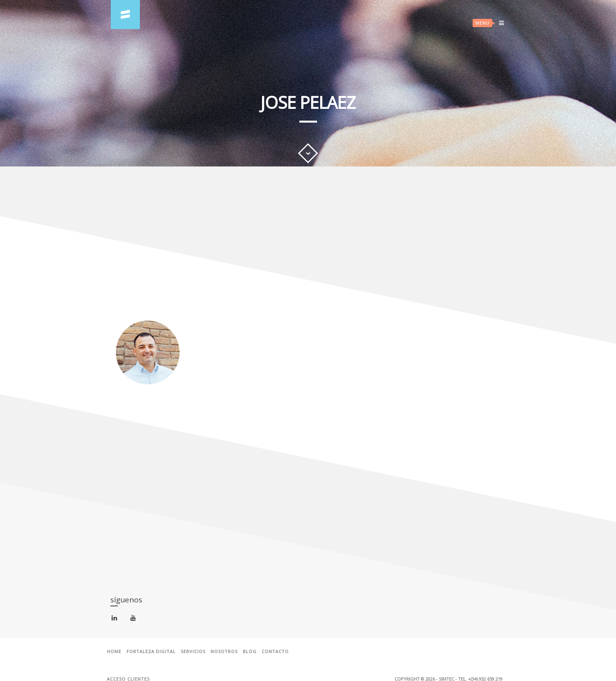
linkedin (116, 620)
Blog (250, 652)
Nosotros (224, 652)
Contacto (275, 652)
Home (114, 652)
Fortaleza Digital (151, 652)
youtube (135, 620)
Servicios (193, 652)
